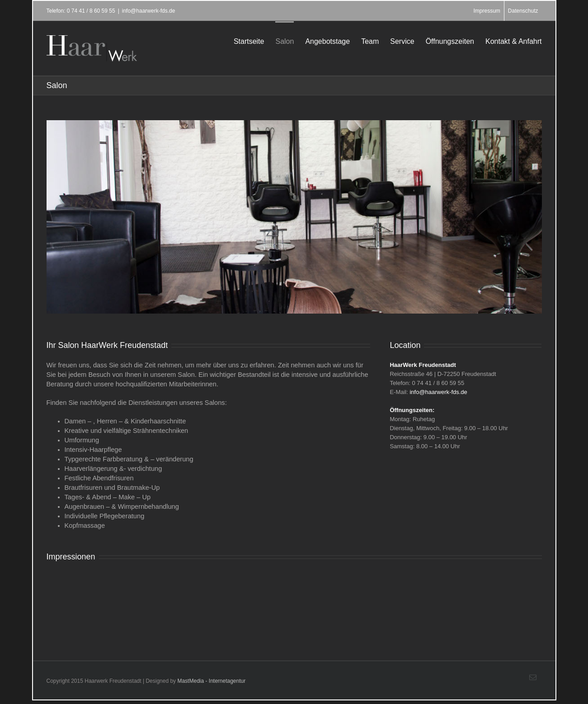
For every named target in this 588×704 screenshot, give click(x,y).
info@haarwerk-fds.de (149, 11)
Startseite (249, 41)
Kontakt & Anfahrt (514, 41)
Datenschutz (523, 11)
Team (370, 41)
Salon (285, 41)
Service (402, 41)
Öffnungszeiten (450, 41)
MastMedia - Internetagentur (211, 681)
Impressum (487, 11)
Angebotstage (327, 41)
